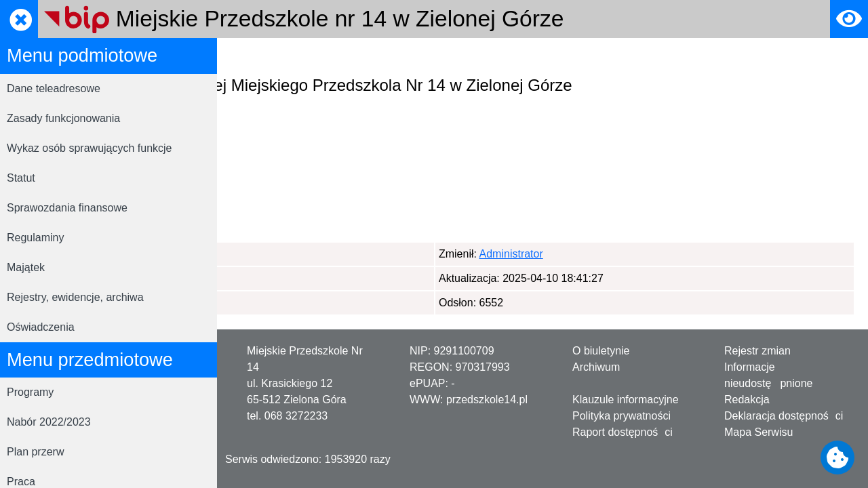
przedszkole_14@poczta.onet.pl (343, 206)
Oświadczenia (41, 327)
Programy (30, 392)
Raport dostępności (623, 432)
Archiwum (596, 367)
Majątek (26, 267)
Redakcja (747, 400)
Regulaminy (35, 238)
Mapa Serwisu (758, 432)
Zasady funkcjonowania (63, 118)
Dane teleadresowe (54, 88)
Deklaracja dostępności (784, 416)
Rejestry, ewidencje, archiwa (75, 297)
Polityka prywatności (622, 416)
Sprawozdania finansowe (67, 208)
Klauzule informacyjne (626, 400)
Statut (21, 178)
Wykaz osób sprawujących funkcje (90, 148)
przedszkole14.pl (487, 400)
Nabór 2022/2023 (49, 422)
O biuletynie (601, 351)
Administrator (298, 254)
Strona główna (265, 57)
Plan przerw (35, 452)
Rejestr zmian (757, 351)
